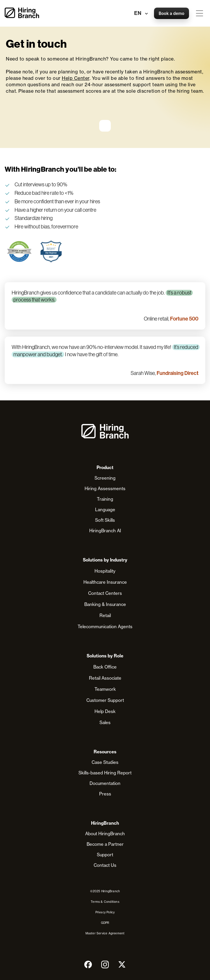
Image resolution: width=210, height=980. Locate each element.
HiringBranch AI (105, 531)
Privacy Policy (105, 912)
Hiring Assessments (105, 489)
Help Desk (105, 711)
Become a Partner (105, 844)
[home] (22, 13)
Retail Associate (105, 678)
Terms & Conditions (105, 902)
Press (105, 794)
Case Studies (105, 762)
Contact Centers (105, 593)
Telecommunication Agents (105, 627)
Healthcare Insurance (105, 582)
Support (105, 855)
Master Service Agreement (105, 933)
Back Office (105, 667)
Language (105, 510)
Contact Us (105, 865)
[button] (199, 13)
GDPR (105, 923)
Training (105, 499)
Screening (105, 478)
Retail (105, 615)
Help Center (76, 78)
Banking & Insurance (105, 604)
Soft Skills (105, 520)
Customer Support (105, 700)
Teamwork (105, 689)
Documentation (105, 783)
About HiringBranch (105, 834)
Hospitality (105, 571)
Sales (105, 722)
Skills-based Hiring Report (105, 773)
